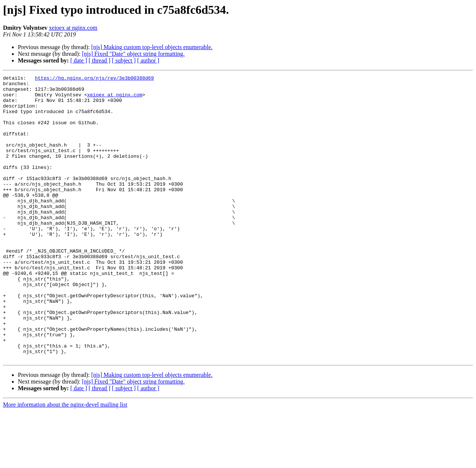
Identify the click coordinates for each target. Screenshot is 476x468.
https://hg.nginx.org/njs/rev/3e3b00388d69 (94, 79)
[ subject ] (124, 60)
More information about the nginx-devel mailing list (65, 461)
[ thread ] (99, 60)
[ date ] (79, 60)
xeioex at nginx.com (73, 28)
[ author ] (148, 60)
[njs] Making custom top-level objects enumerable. (152, 47)
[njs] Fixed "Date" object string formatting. (133, 54)
